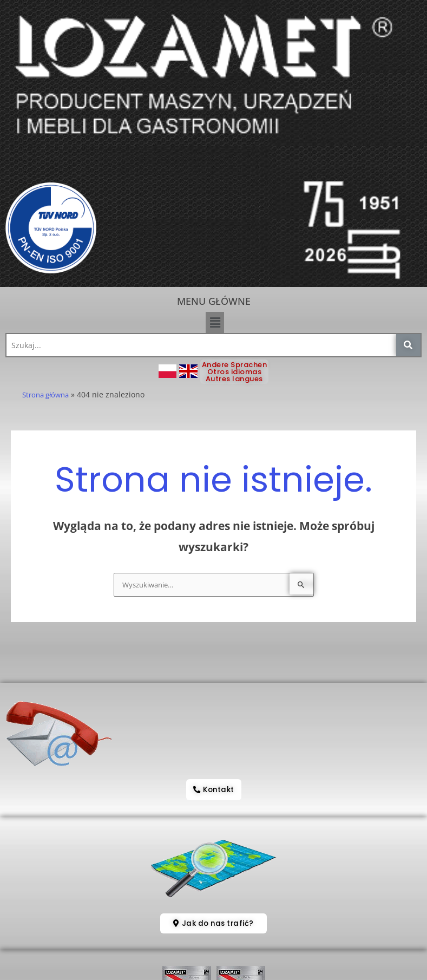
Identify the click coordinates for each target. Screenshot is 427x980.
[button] (215, 322)
